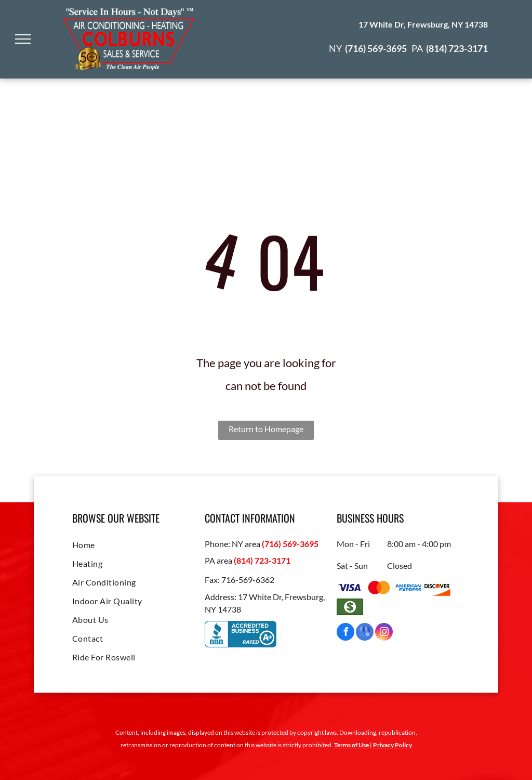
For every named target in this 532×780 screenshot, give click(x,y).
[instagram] (384, 633)
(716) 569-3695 (290, 544)
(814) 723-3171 (262, 560)
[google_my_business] (365, 633)
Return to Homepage (266, 429)
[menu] (23, 39)
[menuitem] (134, 545)
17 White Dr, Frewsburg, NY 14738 (423, 24)
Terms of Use (351, 745)
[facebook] (345, 633)
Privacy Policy (393, 745)
